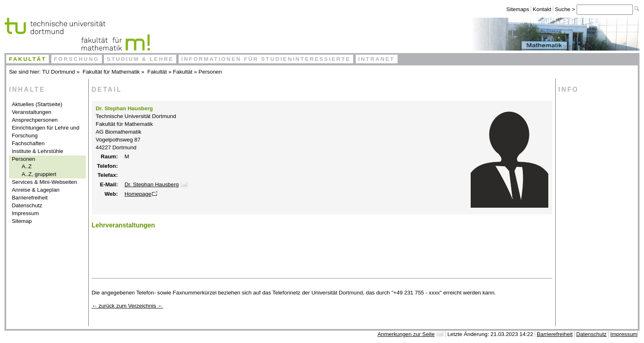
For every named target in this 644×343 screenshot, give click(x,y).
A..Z (27, 166)
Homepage (138, 194)
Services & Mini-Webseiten (45, 182)
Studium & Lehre (140, 59)
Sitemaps (518, 9)
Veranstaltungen (32, 112)
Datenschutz (27, 205)
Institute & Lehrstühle (38, 151)
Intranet (376, 59)
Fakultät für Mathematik (111, 72)
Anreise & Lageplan (36, 190)
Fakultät (28, 59)
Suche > (566, 9)
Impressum (25, 213)
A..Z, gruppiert (39, 174)
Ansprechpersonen (35, 120)
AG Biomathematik (118, 132)
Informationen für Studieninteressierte (266, 59)
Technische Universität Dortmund (136, 116)
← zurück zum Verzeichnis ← (127, 306)
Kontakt (542, 9)
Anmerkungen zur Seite (406, 334)
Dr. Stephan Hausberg (152, 184)
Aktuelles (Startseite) (37, 104)
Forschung (76, 59)
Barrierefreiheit (30, 198)
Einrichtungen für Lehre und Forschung (46, 132)
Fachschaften (28, 143)
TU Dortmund (59, 72)
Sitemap (22, 221)
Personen (210, 72)
